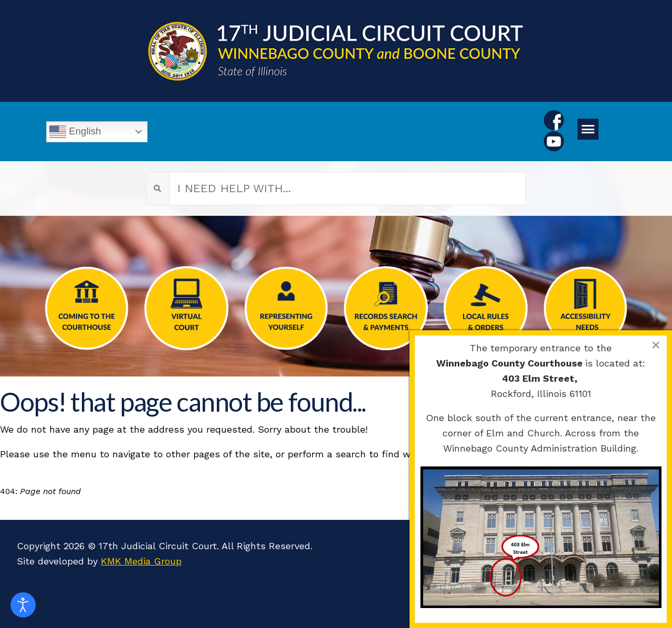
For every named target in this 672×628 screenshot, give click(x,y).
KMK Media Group (141, 561)
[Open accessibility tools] (23, 605)
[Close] (656, 345)
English (75, 132)
